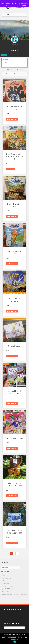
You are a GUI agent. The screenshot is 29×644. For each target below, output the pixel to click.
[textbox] (14, 628)
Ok (15, 642)
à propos (5, 63)
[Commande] (15, 74)
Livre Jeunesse (7, 578)
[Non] (27, 638)
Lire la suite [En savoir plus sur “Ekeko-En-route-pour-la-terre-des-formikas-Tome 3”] (10, 169)
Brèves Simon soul (14, 346)
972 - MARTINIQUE (8, 589)
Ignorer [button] (24, 5)
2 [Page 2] (14, 553)
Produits (6, 60)
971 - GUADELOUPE (8, 592)
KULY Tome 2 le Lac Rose (14, 438)
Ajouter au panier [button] (12, 119)
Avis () (5, 66)
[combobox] (14, 628)
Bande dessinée (7, 586)
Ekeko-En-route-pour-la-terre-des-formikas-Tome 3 (14, 157)
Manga (5, 581)
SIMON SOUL (6, 584)
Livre (3, 575)
